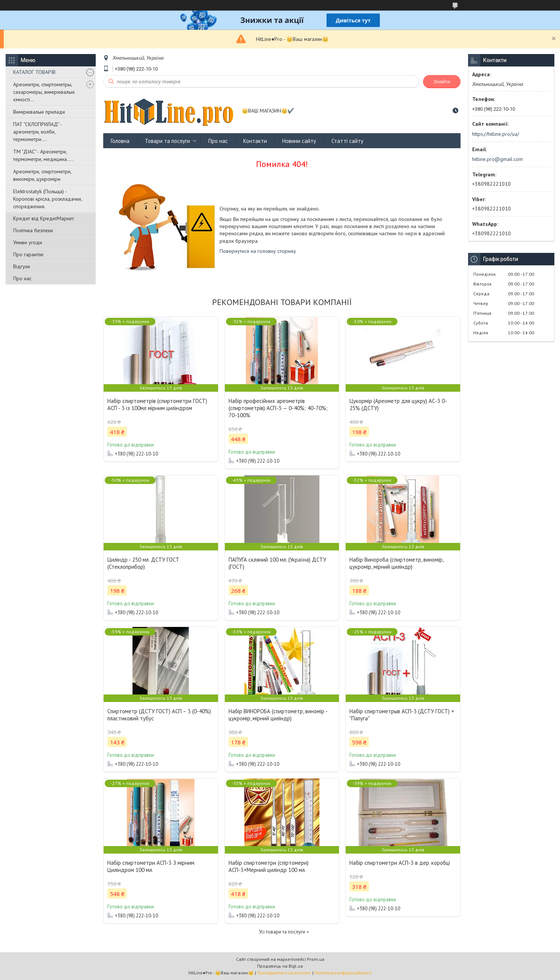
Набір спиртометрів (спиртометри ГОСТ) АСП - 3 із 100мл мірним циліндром (157, 404)
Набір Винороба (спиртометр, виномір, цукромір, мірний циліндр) (396, 563)
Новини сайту (299, 141)
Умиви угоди (28, 242)
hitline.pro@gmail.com (498, 159)
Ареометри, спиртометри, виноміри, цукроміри (42, 175)
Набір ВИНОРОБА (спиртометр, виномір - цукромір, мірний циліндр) (278, 715)
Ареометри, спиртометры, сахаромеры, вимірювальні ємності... (44, 92)
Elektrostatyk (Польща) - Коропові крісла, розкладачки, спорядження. (47, 199)
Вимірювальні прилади (39, 112)
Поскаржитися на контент (284, 973)
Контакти (255, 141)
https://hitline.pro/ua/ (496, 134)
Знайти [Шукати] (442, 82)
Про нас (22, 278)
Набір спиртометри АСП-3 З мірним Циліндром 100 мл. (151, 866)
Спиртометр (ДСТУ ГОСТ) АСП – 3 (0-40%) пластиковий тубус (159, 715)
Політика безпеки (33, 230)
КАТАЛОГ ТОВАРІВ (34, 72)
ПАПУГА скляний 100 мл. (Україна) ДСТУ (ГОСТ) (277, 563)
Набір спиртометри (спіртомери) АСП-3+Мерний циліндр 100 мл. (269, 866)
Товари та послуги (167, 141)
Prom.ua (316, 959)
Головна (120, 141)
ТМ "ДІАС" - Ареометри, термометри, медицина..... (44, 155)
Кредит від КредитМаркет (44, 218)
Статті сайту (347, 141)
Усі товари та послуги (282, 932)
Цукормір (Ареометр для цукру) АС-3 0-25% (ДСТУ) (398, 404)
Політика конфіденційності (343, 973)
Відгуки (22, 266)
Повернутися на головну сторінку (258, 251)
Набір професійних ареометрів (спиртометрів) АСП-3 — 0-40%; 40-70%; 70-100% (278, 408)
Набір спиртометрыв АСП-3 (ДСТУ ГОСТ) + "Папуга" (402, 715)
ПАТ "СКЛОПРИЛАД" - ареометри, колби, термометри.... (37, 132)
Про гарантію (28, 254)
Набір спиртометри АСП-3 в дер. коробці (400, 863)
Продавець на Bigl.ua (280, 966)
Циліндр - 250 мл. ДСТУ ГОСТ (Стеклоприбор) (143, 563)
